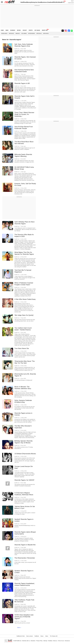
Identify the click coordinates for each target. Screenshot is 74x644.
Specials (39, 33)
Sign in (72, 1)
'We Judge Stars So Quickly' (24, 315)
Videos (47, 636)
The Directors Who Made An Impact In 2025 (24, 236)
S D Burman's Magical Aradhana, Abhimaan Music (24, 494)
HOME (2, 30)
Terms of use (61, 641)
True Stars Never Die (22, 348)
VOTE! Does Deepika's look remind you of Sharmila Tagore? (24, 617)
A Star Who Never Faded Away (25, 299)
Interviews (31, 33)
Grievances (67, 641)
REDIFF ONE (45, 30)
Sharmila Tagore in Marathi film (25, 545)
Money (29, 2)
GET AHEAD (37, 30)
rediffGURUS (55, 2)
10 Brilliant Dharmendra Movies (25, 454)
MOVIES (19, 30)
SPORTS (31, 30)
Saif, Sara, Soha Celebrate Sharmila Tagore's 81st (24, 45)
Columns (24, 33)
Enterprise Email (36, 2)
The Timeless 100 (54, 636)
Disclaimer (33, 641)
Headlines (4, 33)
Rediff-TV (62, 2)
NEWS (7, 30)
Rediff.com (19, 641)
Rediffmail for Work (21, 636)
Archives (46, 33)
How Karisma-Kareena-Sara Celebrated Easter (24, 71)
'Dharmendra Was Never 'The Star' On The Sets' (25, 362)
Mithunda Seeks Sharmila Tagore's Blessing (23, 155)
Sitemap (45, 641)
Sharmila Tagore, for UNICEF (24, 480)
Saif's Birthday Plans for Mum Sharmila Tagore (24, 223)
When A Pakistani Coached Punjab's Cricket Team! (24, 284)
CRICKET (25, 30)
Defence (11, 33)
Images (18, 33)
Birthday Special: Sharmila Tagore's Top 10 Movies (23, 442)
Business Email (46, 2)
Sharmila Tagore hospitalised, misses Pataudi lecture (24, 584)
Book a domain (30, 636)
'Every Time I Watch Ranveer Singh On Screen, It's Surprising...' (24, 114)
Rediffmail (24, 2)
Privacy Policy (39, 641)
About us (55, 641)
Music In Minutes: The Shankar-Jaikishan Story (23, 388)
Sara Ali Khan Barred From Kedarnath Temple (24, 128)
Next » (19, 628)
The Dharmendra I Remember (25, 558)
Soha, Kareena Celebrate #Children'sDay (23, 401)
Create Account (71, 3)
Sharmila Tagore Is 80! (22, 83)
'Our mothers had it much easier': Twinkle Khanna (23, 329)
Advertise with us (26, 641)
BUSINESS (13, 30)
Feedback (50, 641)
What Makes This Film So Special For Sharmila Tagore (24, 253)
